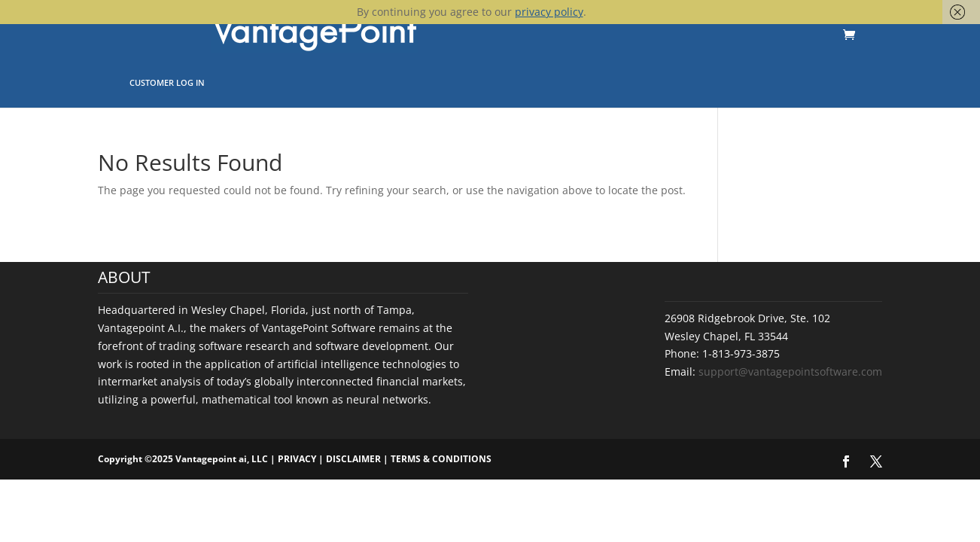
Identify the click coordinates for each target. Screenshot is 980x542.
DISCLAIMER (353, 459)
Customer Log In (167, 82)
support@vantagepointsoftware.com (790, 371)
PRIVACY (297, 459)
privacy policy (549, 12)
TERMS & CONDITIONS (441, 459)
